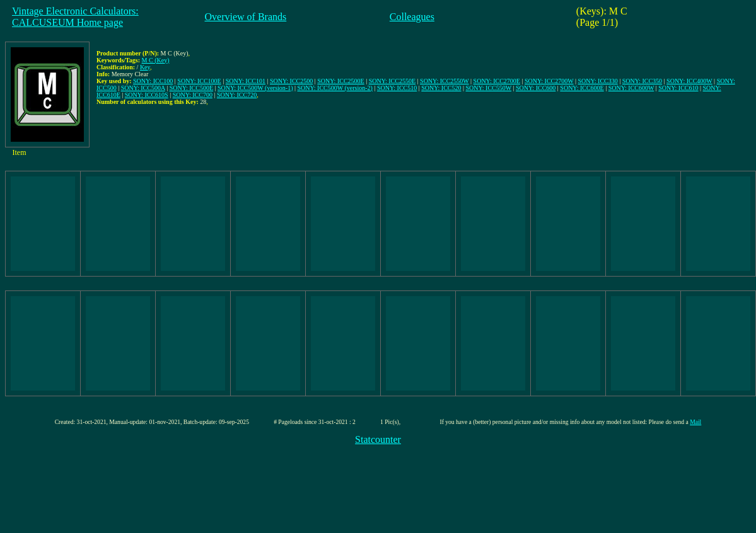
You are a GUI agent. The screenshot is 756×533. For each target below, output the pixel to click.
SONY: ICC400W (689, 81)
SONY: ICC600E (582, 88)
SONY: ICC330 (598, 81)
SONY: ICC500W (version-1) (255, 88)
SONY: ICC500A (143, 88)
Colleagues (412, 17)
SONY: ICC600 (536, 88)
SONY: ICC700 (193, 95)
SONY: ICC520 (441, 88)
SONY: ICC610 (678, 88)
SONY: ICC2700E (497, 81)
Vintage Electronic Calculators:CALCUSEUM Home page (75, 17)
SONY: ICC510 (397, 88)
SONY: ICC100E (199, 81)
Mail (695, 422)
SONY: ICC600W (631, 88)
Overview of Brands (246, 17)
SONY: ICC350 (642, 81)
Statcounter (378, 439)
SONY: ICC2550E (392, 81)
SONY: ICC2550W (445, 81)
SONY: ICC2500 (291, 81)
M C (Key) (156, 60)
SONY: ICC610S (147, 95)
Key (145, 67)
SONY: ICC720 (237, 95)
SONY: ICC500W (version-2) (335, 88)
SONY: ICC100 (153, 81)
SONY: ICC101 (246, 81)
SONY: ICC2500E (340, 81)
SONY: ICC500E (191, 88)
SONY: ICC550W (489, 88)
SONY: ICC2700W (549, 81)
